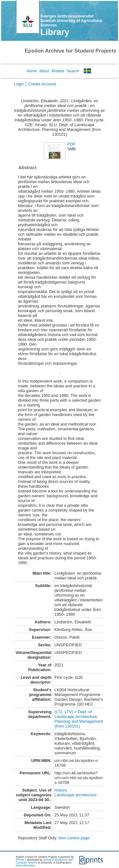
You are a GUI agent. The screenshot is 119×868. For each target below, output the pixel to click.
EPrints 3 (21, 860)
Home (31, 71)
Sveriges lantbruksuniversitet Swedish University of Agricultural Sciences (71, 21)
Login (19, 84)
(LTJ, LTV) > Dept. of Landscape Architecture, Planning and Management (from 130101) (79, 719)
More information (26, 866)
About (44, 71)
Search (73, 71)
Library (55, 32)
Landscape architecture (76, 795)
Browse (58, 71)
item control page (74, 838)
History (61, 790)
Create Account (42, 84)
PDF (71, 144)
